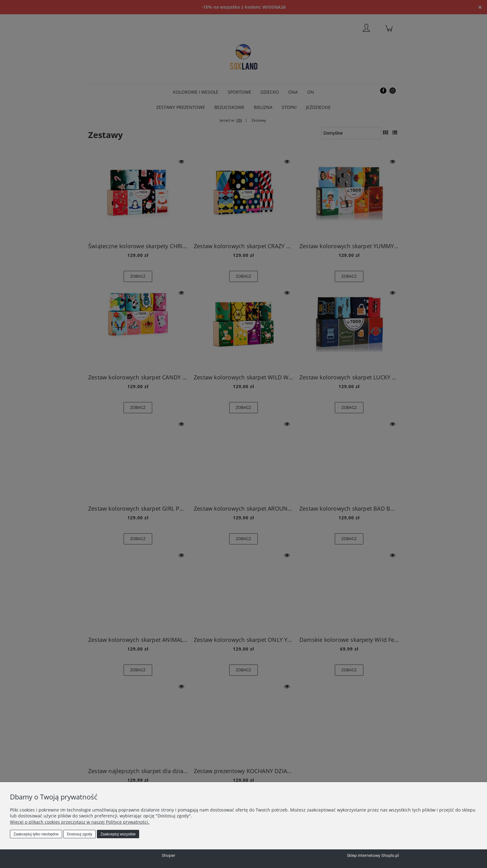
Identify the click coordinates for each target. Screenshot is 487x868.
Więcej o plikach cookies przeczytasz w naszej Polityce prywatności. (80, 822)
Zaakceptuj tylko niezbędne (36, 834)
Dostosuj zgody (80, 834)
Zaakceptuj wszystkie (118, 834)
